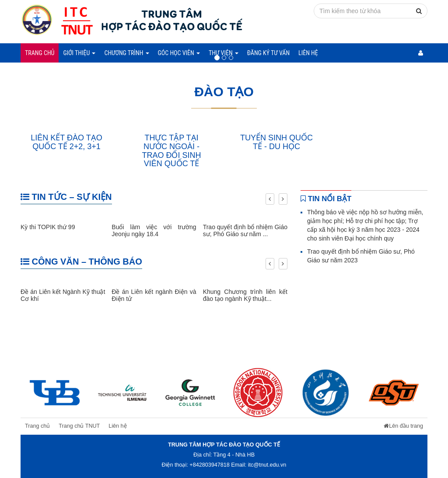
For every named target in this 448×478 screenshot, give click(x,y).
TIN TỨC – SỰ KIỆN (66, 197)
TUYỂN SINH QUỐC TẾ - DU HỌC (276, 142)
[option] (54, 393)
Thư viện (224, 53)
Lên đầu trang (403, 426)
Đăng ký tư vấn (268, 53)
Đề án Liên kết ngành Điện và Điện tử (154, 295)
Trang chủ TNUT (79, 426)
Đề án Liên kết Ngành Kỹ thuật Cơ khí (63, 295)
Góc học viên (179, 53)
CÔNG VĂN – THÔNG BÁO (81, 262)
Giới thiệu (79, 53)
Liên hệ (308, 53)
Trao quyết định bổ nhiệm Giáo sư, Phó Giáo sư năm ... (245, 230)
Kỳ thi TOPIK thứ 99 (48, 227)
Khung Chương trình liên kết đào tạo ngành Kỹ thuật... (245, 295)
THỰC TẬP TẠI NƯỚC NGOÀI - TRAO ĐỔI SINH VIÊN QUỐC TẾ (171, 151)
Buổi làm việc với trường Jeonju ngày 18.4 (154, 230)
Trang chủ (40, 53)
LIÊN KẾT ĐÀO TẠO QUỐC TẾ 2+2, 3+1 (66, 142)
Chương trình (126, 53)
